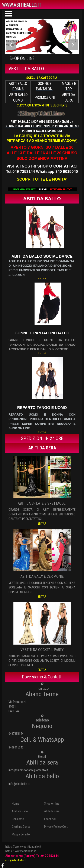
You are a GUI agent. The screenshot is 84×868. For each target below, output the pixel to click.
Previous (11, 46)
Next (73, 46)
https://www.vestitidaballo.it (23, 847)
